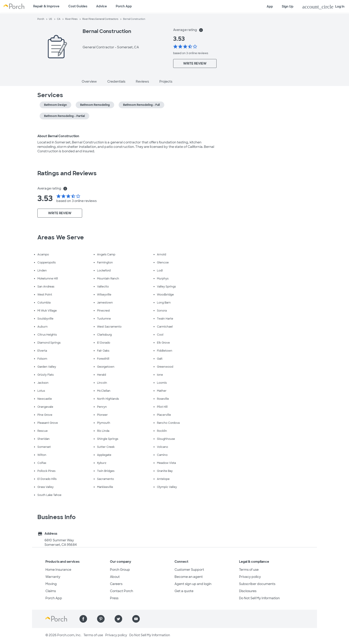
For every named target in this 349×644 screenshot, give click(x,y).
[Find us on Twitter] (118, 619)
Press (114, 598)
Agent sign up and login (193, 584)
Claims (51, 591)
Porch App (124, 6)
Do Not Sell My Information (259, 598)
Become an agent (189, 577)
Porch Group (120, 570)
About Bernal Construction (58, 136)
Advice (101, 6)
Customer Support (189, 570)
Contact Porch (122, 591)
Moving (51, 584)
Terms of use (249, 570)
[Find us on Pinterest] (101, 619)
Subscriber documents (257, 584)
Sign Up (288, 6)
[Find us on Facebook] (83, 619)
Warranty (53, 577)
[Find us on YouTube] (136, 619)
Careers (116, 584)
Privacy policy (250, 577)
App (270, 6)
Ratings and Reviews (67, 173)
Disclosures (248, 591)
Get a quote (184, 591)
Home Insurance (58, 570)
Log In (323, 7)
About (115, 577)
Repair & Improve (46, 6)
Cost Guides (78, 6)
